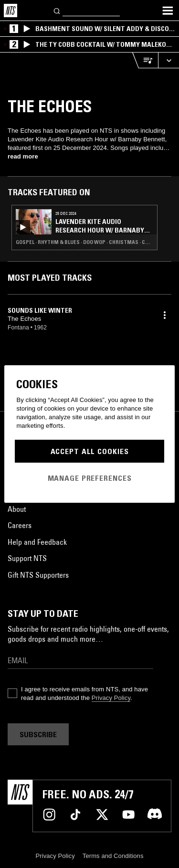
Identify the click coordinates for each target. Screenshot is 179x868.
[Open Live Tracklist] (145, 60)
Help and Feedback (37, 542)
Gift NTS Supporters (38, 575)
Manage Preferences (90, 478)
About (17, 509)
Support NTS (27, 558)
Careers (20, 525)
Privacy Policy (111, 698)
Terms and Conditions (113, 856)
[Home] (11, 11)
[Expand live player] (168, 60)
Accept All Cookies (90, 451)
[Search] (57, 10)
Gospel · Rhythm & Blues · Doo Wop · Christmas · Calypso (84, 242)
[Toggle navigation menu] (168, 11)
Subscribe (38, 734)
